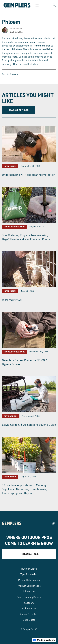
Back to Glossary (10, 74)
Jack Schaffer (16, 32)
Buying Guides (29, 569)
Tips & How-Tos (29, 574)
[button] (37, 5)
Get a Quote (29, 620)
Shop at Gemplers (29, 614)
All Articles (29, 591)
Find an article (29, 554)
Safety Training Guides (29, 597)
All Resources (29, 608)
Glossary (29, 603)
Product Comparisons (29, 586)
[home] (16, 5)
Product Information (29, 580)
